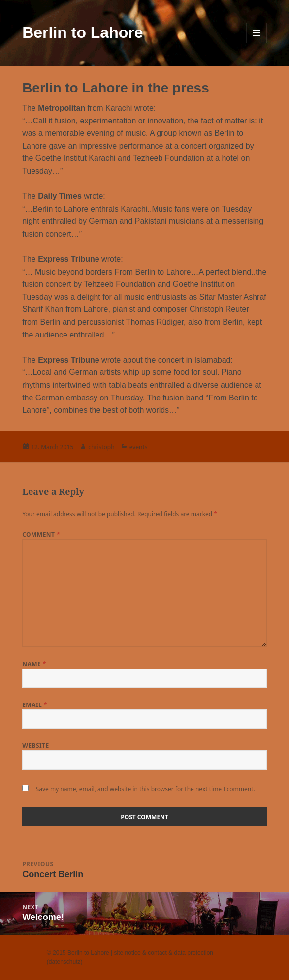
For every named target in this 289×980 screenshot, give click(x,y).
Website (36, 746)
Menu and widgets (257, 33)
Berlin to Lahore (82, 32)
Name (34, 664)
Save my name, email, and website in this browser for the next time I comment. (145, 789)
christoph (101, 447)
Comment (41, 535)
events (139, 447)
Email (35, 705)
